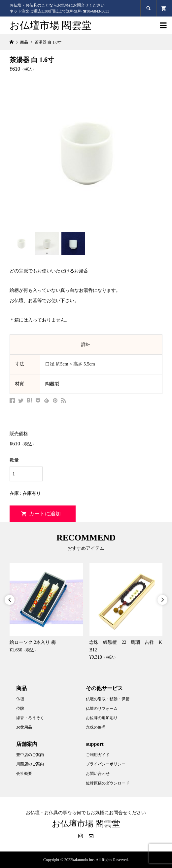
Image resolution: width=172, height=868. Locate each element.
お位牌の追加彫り (102, 718)
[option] (46, 608)
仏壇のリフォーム (102, 709)
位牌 (20, 709)
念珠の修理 (96, 727)
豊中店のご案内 (30, 755)
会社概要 (24, 774)
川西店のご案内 (30, 764)
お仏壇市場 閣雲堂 (51, 25)
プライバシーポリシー (106, 764)
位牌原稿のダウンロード (108, 783)
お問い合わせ (98, 774)
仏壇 (20, 699)
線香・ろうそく (30, 718)
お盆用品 (24, 727)
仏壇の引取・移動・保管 (108, 699)
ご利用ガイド (98, 755)
